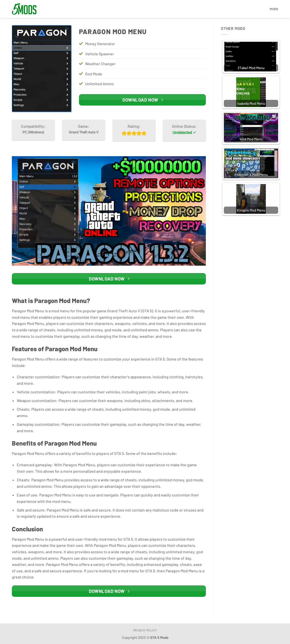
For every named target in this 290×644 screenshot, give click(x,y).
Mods (274, 9)
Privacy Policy (145, 630)
